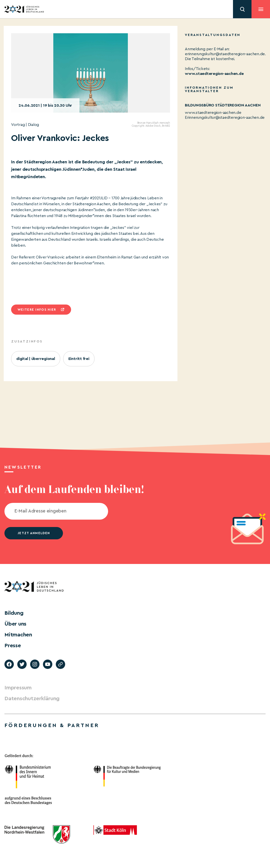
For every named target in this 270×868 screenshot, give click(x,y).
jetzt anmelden (34, 533)
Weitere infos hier (37, 310)
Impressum (18, 688)
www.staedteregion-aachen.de (214, 74)
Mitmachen (18, 635)
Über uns (15, 624)
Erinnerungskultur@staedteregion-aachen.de (225, 118)
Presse (13, 646)
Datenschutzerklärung (32, 698)
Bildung (14, 613)
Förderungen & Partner (52, 725)
